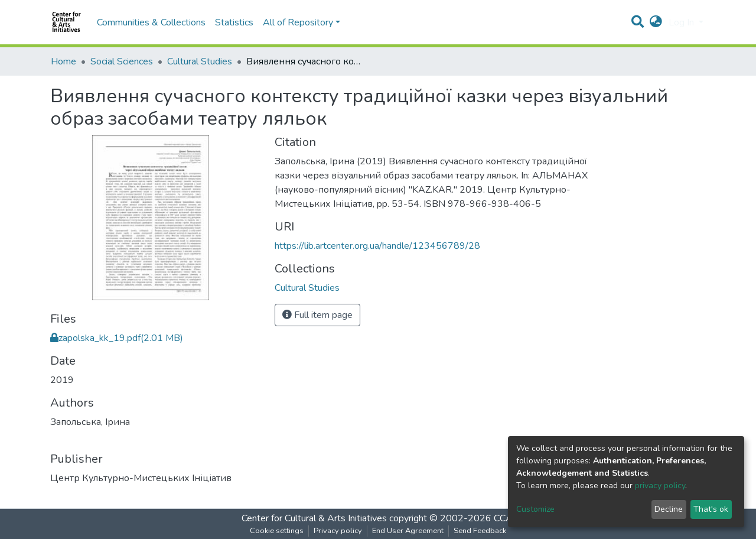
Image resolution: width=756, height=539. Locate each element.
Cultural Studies (200, 61)
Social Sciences (122, 61)
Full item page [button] (317, 315)
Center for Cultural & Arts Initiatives (314, 518)
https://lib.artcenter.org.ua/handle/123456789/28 (377, 246)
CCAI (504, 518)
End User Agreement (408, 531)
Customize (535, 509)
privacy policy (660, 486)
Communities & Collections (151, 22)
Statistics (234, 22)
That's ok (711, 509)
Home (63, 61)
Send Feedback (480, 531)
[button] (656, 22)
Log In (682, 22)
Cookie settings (277, 531)
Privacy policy (338, 531)
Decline (669, 509)
